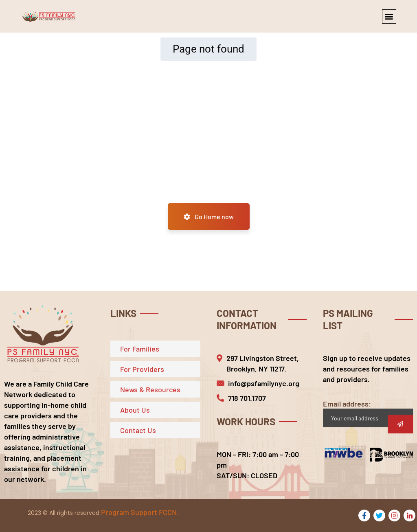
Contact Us (138, 430)
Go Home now (209, 217)
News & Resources (150, 389)
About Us (135, 410)
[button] (389, 16)
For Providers (142, 369)
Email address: (368, 413)
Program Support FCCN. (140, 512)
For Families (140, 349)
